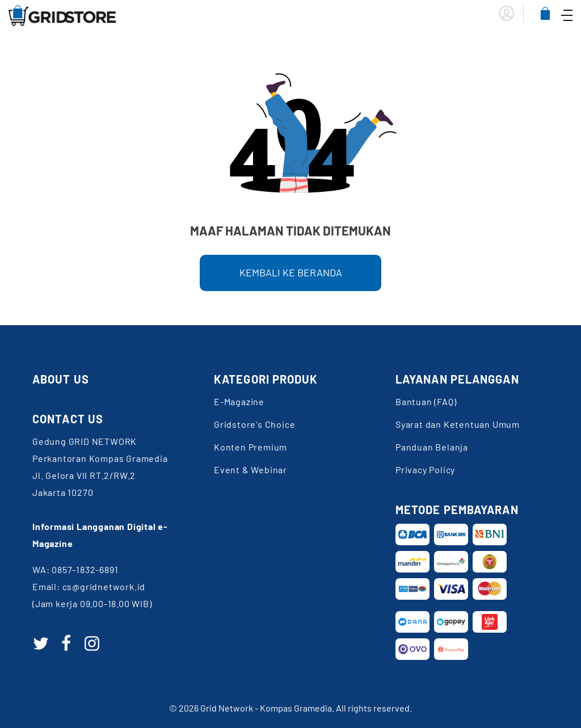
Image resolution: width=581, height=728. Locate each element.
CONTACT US (68, 419)
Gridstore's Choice (254, 424)
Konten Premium (250, 447)
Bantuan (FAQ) (426, 401)
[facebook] (66, 643)
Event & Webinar (250, 470)
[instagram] (92, 643)
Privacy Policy (425, 470)
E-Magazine (239, 401)
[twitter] (41, 643)
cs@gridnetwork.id (104, 586)
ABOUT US (61, 379)
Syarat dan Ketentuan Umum (458, 424)
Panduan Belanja (432, 447)
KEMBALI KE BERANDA (291, 272)
